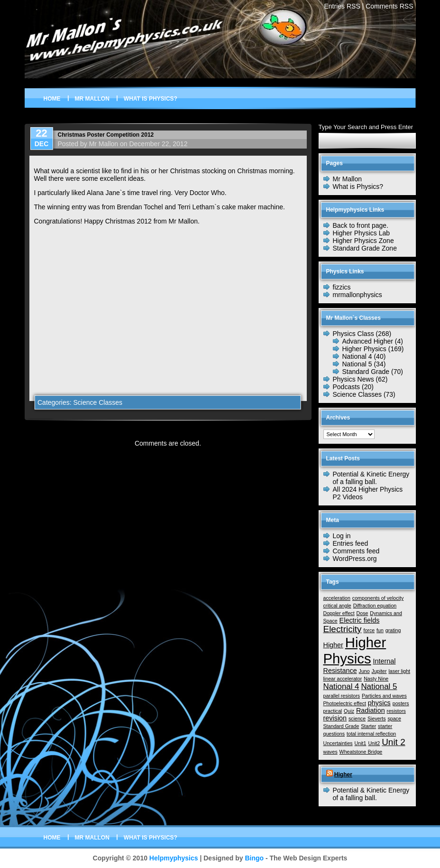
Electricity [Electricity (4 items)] (343, 629)
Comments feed (356, 551)
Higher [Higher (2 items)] (333, 645)
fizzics (342, 287)
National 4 (357, 356)
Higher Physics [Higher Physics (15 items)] (355, 650)
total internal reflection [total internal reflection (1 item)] (371, 734)
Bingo (254, 858)
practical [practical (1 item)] (333, 711)
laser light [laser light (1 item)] (399, 671)
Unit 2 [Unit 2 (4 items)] (394, 742)
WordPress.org (355, 559)
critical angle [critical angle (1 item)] (337, 606)
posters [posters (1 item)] (401, 703)
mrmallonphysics (357, 295)
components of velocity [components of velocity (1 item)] (378, 598)
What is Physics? (151, 99)
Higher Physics (364, 349)
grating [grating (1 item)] (393, 630)
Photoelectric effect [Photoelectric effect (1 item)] (345, 703)
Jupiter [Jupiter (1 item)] (379, 671)
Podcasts (347, 387)
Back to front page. (361, 225)
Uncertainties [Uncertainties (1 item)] (338, 743)
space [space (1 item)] (394, 719)
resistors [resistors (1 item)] (396, 711)
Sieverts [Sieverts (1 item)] (377, 719)
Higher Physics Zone (363, 241)
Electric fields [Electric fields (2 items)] (360, 620)
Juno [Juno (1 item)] (364, 671)
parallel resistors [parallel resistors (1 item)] (342, 696)
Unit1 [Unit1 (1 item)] (361, 743)
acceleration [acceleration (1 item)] (337, 598)
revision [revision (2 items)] (335, 718)
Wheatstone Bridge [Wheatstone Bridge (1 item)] (361, 752)
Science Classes (98, 402)
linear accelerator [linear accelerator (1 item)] (343, 679)
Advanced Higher (368, 341)
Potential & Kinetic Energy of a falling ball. (371, 478)
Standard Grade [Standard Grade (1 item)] (341, 726)
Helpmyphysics (174, 858)
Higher (343, 775)
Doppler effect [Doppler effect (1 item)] (339, 613)
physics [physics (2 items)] (379, 703)
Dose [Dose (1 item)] (362, 613)
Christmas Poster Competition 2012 (106, 135)
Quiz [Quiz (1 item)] (349, 711)
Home (52, 99)
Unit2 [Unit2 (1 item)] (374, 743)
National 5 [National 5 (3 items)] (379, 686)
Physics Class (353, 334)
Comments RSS (389, 6)
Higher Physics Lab (362, 233)
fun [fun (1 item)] (380, 630)
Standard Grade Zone (365, 248)
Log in (342, 536)
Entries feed (351, 543)
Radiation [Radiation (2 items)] (371, 710)
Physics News (353, 379)
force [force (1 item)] (369, 630)
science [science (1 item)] (357, 719)
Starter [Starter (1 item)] (368, 726)
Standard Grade (366, 372)
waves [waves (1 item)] (330, 752)
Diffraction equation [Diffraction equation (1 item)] (375, 606)
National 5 (357, 364)
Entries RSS (342, 6)
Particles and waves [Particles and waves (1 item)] (384, 696)
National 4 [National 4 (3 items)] (341, 686)
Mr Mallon (92, 99)
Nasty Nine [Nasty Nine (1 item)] (376, 679)
